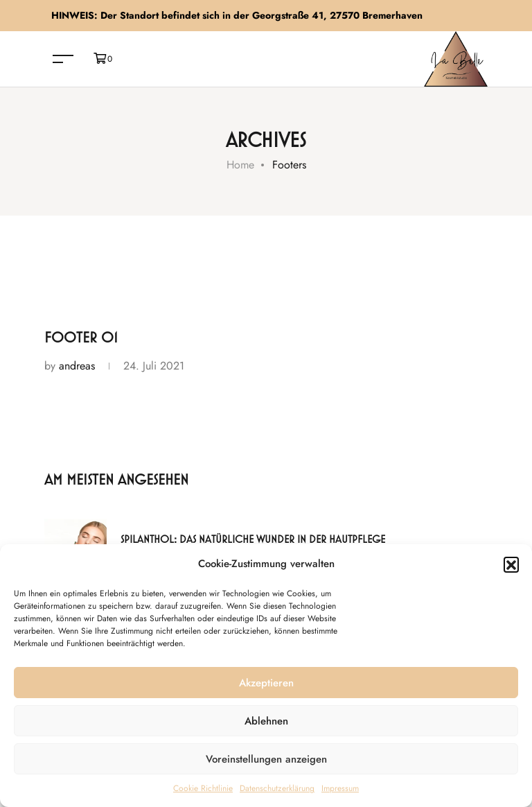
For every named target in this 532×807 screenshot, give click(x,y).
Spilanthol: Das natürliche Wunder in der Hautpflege (253, 540)
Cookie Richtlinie (203, 788)
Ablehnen (266, 721)
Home (240, 165)
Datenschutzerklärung (277, 788)
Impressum (340, 788)
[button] (511, 564)
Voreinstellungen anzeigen (266, 759)
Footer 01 (81, 338)
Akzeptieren (266, 683)
